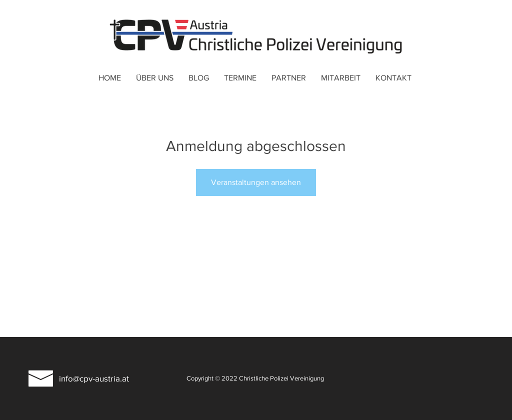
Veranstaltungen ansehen (256, 182)
